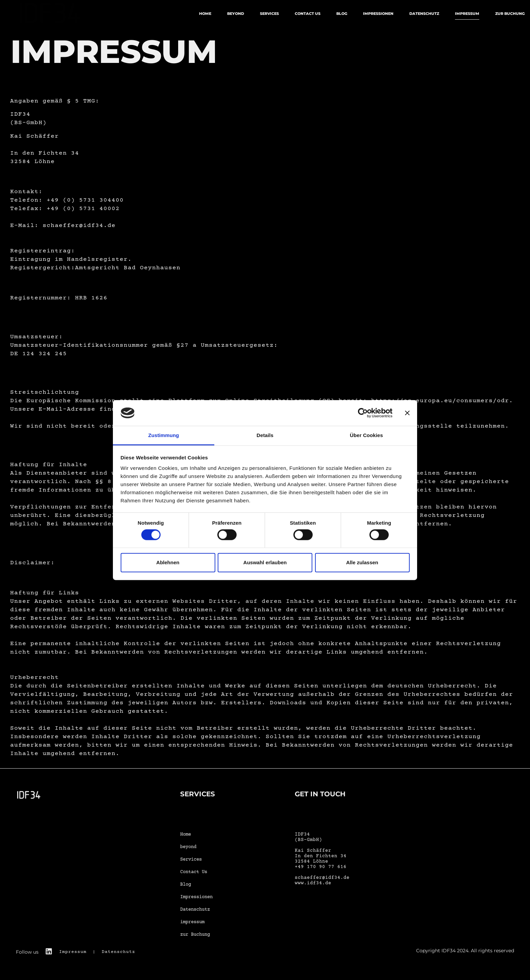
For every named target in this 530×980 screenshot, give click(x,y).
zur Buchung (510, 14)
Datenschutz (424, 14)
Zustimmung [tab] (164, 435)
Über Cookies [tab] (366, 435)
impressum (467, 14)
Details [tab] (265, 435)
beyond (236, 14)
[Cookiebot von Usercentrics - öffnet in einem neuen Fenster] (363, 413)
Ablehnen (168, 562)
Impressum (74, 952)
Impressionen (378, 14)
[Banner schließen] (407, 413)
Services (269, 14)
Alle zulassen (362, 562)
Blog (342, 14)
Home (205, 14)
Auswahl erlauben (265, 562)
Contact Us (308, 14)
